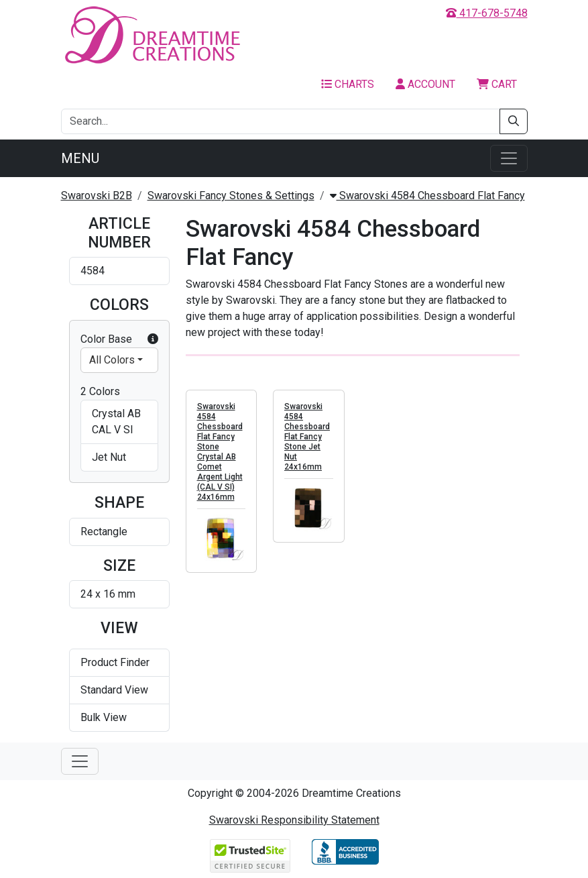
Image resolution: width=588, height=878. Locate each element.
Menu (80, 158)
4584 (93, 271)
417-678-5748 (487, 13)
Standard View (114, 690)
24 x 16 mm (108, 594)
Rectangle (104, 532)
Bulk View (104, 717)
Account (425, 84)
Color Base (119, 339)
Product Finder (115, 662)
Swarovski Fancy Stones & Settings (231, 196)
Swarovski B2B (97, 196)
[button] (153, 339)
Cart (497, 84)
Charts (348, 84)
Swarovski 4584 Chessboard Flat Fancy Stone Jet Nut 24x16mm (307, 437)
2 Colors (100, 391)
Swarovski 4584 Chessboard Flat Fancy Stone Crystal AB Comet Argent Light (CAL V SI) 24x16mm (220, 452)
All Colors (112, 360)
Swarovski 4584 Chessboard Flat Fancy (427, 196)
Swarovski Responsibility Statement (294, 820)
